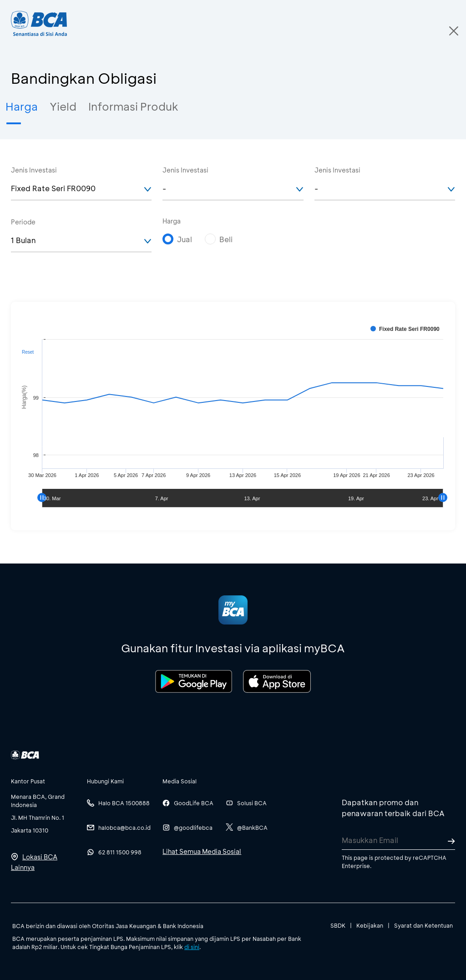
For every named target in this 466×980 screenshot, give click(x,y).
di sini (192, 947)
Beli (226, 239)
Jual (185, 239)
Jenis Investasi (34, 170)
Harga (172, 221)
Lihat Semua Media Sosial (202, 851)
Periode (23, 222)
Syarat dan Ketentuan (423, 925)
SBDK (338, 925)
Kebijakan (370, 925)
